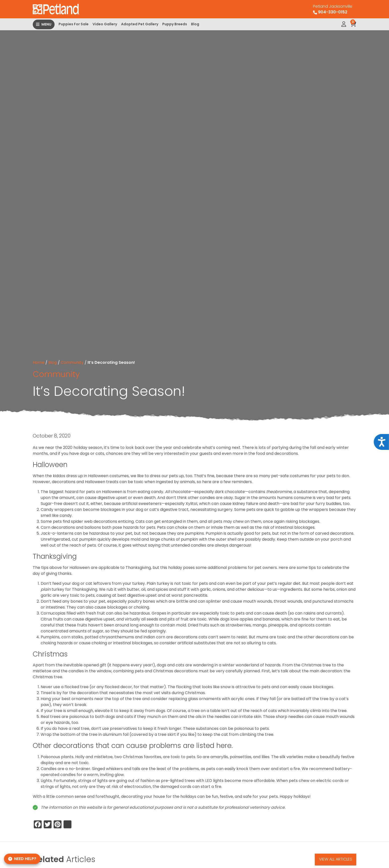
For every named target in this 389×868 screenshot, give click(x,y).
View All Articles (336, 859)
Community (72, 362)
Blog (195, 24)
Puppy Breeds (175, 24)
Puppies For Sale (74, 24)
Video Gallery (105, 24)
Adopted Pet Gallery (140, 24)
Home (39, 362)
